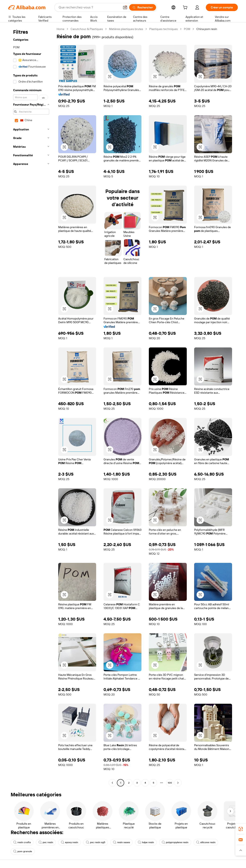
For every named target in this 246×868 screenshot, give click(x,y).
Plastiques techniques (163, 29)
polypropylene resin (175, 842)
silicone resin (206, 842)
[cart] (186, 8)
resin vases (121, 842)
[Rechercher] (143, 7)
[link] (241, 829)
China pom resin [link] (207, 29)
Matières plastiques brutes (126, 29)
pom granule (23, 851)
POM (187, 29)
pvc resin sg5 (96, 842)
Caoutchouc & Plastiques (87, 29)
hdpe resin (146, 842)
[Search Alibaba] (89, 7)
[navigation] (31, 406)
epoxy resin (69, 842)
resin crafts (22, 842)
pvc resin (46, 842)
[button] (125, 7)
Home (60, 29)
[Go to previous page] (112, 783)
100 (170, 783)
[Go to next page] (178, 783)
